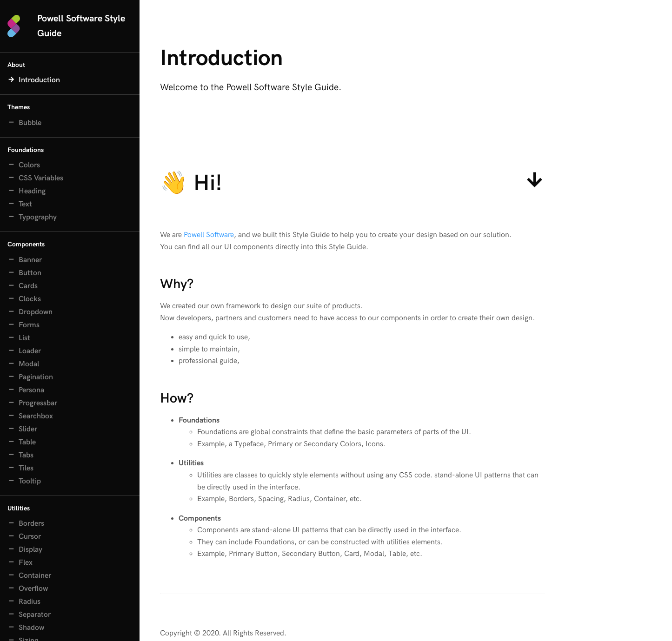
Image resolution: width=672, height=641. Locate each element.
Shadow (31, 628)
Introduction (39, 80)
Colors (29, 165)
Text (25, 204)
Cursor (30, 537)
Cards (28, 286)
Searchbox (36, 416)
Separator (35, 615)
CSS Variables (41, 178)
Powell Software (209, 237)
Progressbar (38, 403)
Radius (30, 602)
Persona (31, 390)
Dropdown (36, 312)
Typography (38, 217)
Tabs (26, 455)
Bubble (30, 123)
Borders (31, 524)
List (24, 338)
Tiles (26, 468)
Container (35, 576)
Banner (30, 260)
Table (27, 442)
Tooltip (30, 481)
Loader (30, 351)
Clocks (30, 299)
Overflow (33, 589)
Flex (26, 563)
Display (30, 550)
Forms (29, 325)
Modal (29, 364)
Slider (28, 429)
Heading (32, 191)
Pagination (36, 377)
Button (30, 273)
